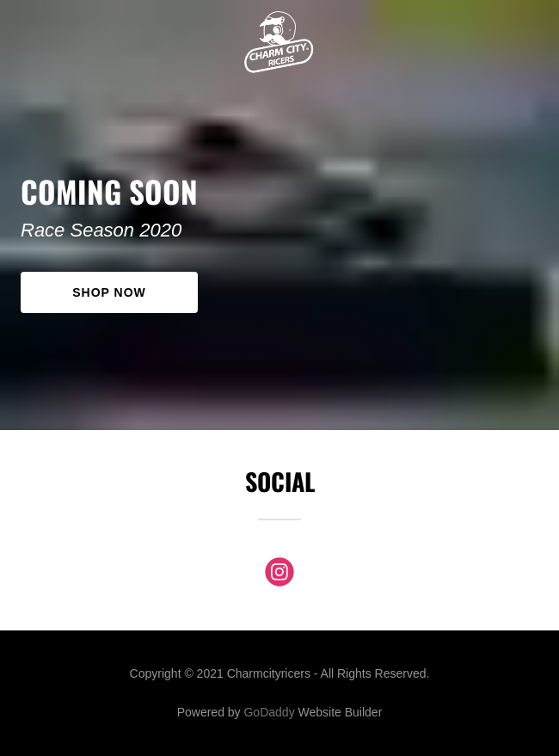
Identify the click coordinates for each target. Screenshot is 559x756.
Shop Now (109, 292)
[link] (279, 14)
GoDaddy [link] (269, 712)
